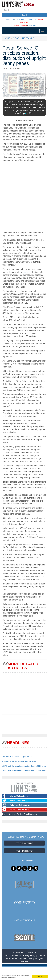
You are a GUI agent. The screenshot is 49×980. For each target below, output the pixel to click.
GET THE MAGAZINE (24, 843)
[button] (4, 88)
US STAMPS (28, 38)
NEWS (16, 38)
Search (25, 15)
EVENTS (32, 953)
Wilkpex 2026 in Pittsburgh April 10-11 (18, 756)
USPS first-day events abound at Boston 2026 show (24, 766)
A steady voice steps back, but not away (19, 761)
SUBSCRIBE (10, 19)
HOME (7, 38)
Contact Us (16, 955)
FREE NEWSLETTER (24, 851)
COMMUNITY (19, 953)
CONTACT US (31, 19)
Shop (7, 955)
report (26, 272)
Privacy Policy (29, 955)
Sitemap (41, 955)
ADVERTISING (20, 19)
